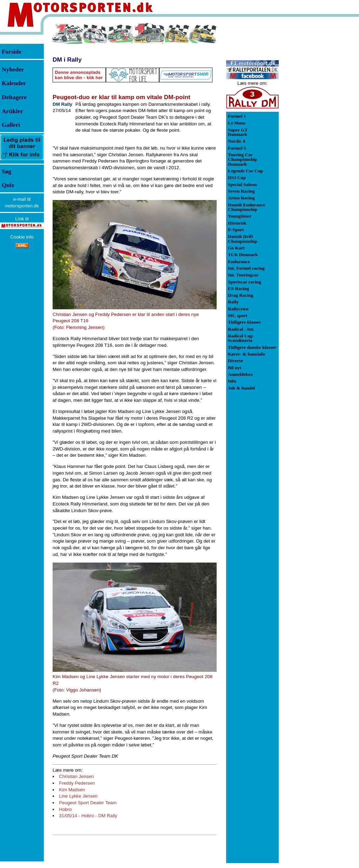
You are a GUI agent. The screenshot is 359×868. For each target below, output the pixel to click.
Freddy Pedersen (77, 783)
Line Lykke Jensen (78, 796)
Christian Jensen (76, 776)
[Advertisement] (316, 128)
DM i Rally (67, 60)
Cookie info (22, 237)
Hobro (65, 809)
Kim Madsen (72, 790)
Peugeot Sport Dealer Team (88, 803)
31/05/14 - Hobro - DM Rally (88, 816)
